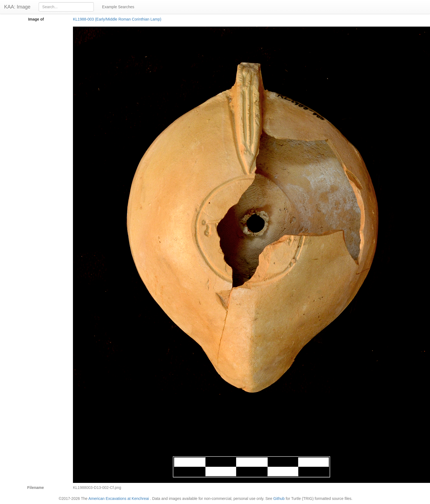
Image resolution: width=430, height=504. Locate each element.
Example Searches (118, 7)
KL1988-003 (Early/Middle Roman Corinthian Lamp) (117, 19)
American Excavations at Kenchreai (119, 499)
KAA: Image (17, 7)
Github (279, 499)
